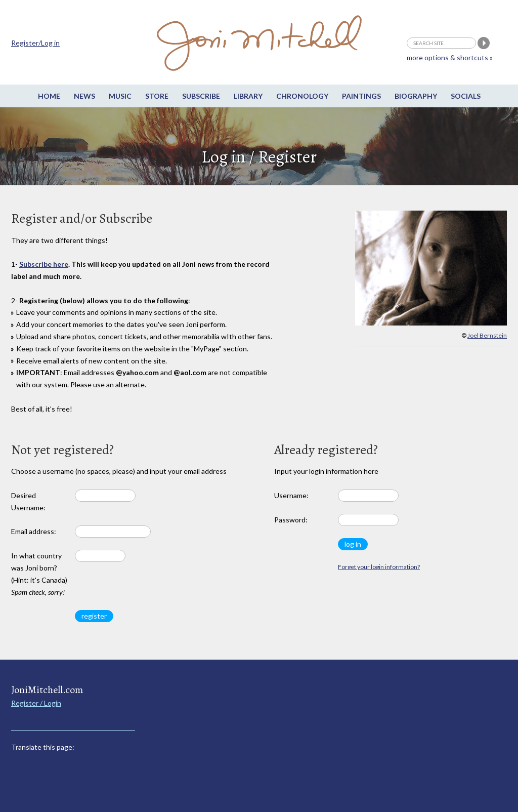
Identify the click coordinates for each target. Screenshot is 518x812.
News (84, 96)
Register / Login (36, 703)
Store (157, 96)
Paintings (361, 96)
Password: (291, 520)
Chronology (302, 96)
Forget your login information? (379, 567)
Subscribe (201, 96)
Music (120, 96)
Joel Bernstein (487, 335)
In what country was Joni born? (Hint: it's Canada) (39, 574)
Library (248, 96)
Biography (416, 96)
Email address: (34, 531)
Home (49, 96)
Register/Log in (35, 43)
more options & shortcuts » (450, 57)
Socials (466, 96)
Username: (291, 495)
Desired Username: (28, 501)
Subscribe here (44, 264)
